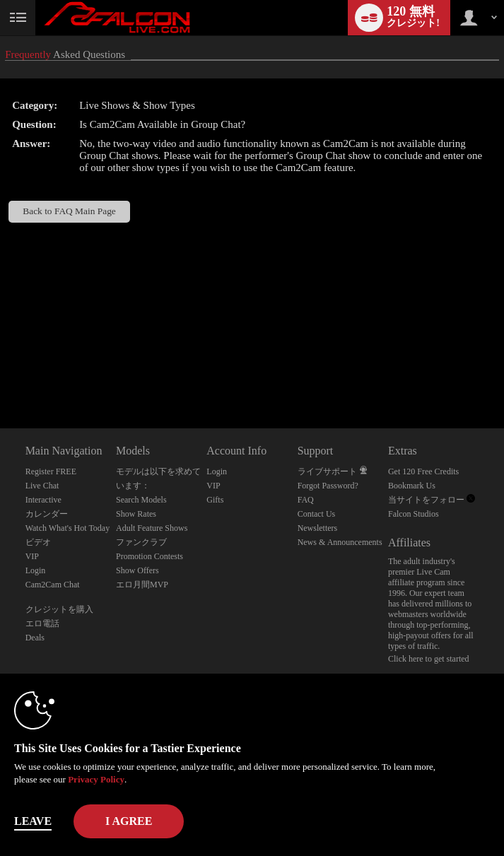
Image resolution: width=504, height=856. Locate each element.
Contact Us (317, 514)
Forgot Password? (328, 486)
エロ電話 (42, 623)
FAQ (306, 500)
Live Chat (42, 486)
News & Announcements (340, 542)
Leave (33, 821)
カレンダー (47, 514)
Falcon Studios (414, 514)
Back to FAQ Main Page (69, 211)
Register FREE (51, 471)
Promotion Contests (150, 556)
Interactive (43, 500)
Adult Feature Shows (152, 528)
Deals (35, 638)
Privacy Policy (96, 779)
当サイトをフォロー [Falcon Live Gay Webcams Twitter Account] (432, 500)
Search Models (141, 500)
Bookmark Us (412, 486)
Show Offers (137, 570)
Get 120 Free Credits (423, 471)
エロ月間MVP (142, 585)
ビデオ (38, 542)
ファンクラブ (141, 542)
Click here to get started (429, 659)
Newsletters (318, 528)
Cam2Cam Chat (53, 585)
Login (36, 570)
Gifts (215, 500)
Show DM (0, 376)
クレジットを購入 (59, 609)
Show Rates (136, 514)
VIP (32, 556)
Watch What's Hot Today (68, 528)
